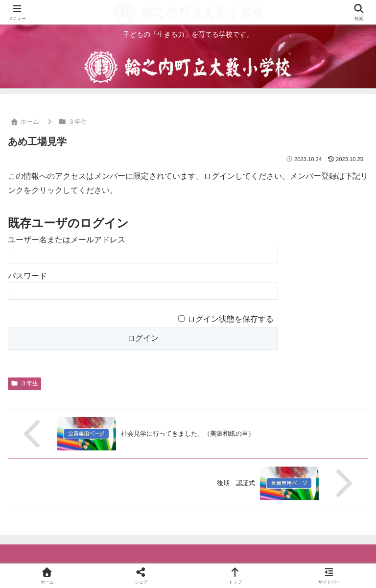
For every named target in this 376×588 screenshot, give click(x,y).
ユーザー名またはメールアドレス (67, 240)
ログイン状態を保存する (231, 319)
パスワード (27, 276)
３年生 (24, 383)
